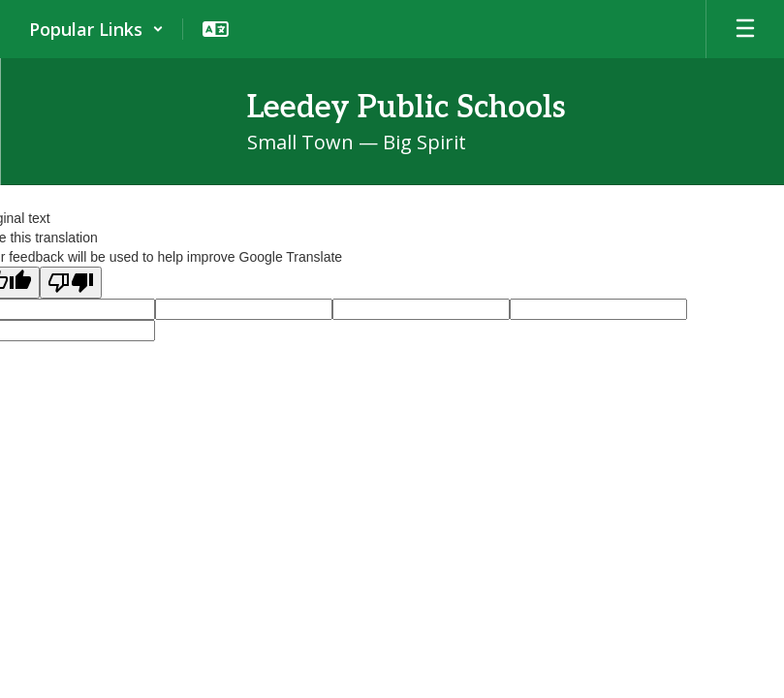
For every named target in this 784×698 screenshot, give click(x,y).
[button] (96, 29)
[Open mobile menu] (745, 29)
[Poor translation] (71, 283)
